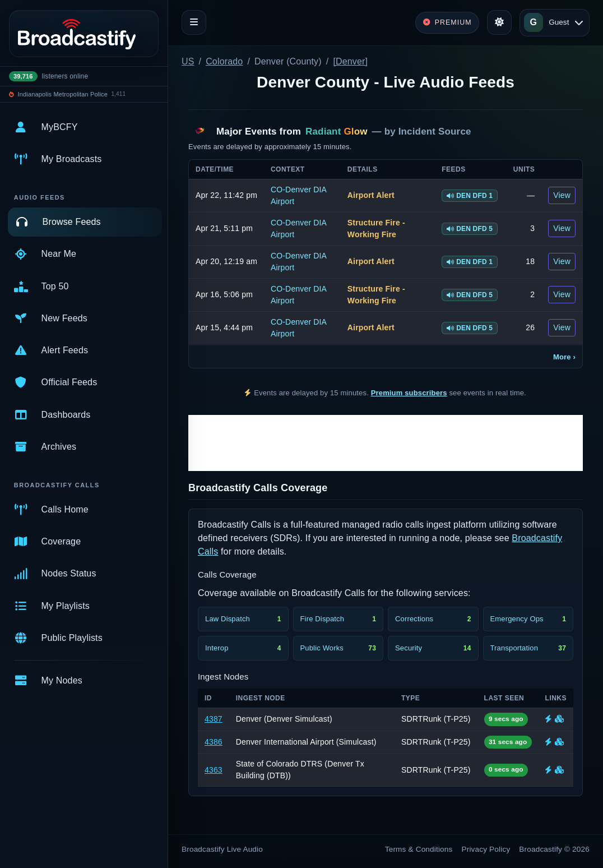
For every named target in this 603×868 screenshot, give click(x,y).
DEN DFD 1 (470, 196)
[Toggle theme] (499, 22)
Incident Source (435, 131)
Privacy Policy (486, 849)
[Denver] (350, 61)
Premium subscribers (409, 393)
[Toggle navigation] (194, 22)
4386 (214, 742)
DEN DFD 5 (470, 229)
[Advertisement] (386, 443)
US (188, 61)
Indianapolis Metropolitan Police (63, 94)
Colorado (224, 61)
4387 (214, 719)
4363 (214, 770)
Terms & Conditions (419, 849)
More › (564, 357)
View (562, 195)
